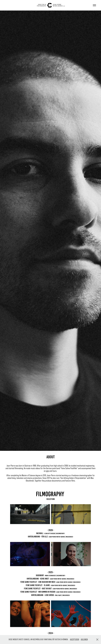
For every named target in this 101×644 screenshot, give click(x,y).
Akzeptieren (75, 639)
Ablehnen (84, 639)
